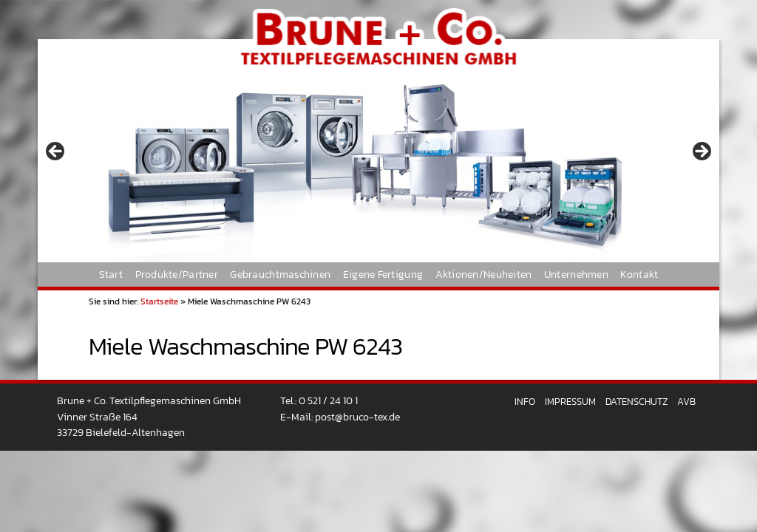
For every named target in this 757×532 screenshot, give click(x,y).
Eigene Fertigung (383, 274)
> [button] (701, 152)
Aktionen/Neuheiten (484, 274)
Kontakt (639, 274)
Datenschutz (637, 402)
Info (525, 402)
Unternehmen (576, 274)
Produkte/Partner (177, 274)
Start (111, 274)
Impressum (570, 402)
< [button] (56, 152)
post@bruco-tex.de (357, 417)
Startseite (159, 301)
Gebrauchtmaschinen (280, 274)
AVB (686, 402)
